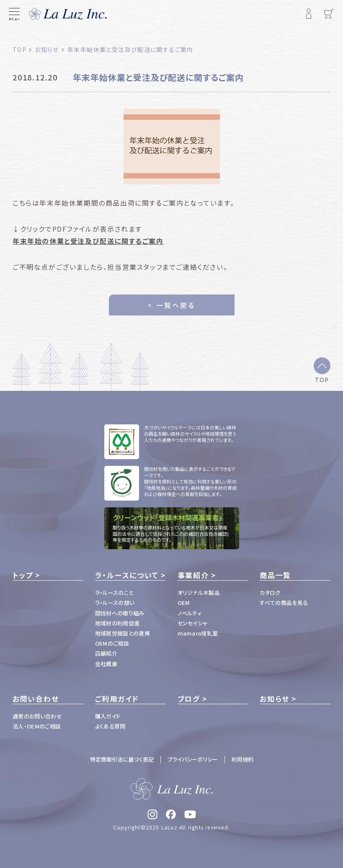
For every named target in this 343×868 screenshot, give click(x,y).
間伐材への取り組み (120, 613)
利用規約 (242, 759)
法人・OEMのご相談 (37, 726)
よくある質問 (110, 726)
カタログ (270, 593)
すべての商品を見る (284, 603)
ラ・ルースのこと (114, 593)
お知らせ (275, 699)
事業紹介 (193, 575)
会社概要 (106, 664)
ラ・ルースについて (127, 575)
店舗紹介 (106, 653)
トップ (23, 575)
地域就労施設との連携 (122, 633)
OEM (184, 603)
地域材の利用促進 (117, 623)
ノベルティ (190, 613)
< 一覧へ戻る (171, 305)
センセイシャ (193, 623)
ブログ (189, 699)
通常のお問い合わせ (37, 716)
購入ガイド (108, 716)
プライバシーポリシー (193, 759)
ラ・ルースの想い (115, 603)
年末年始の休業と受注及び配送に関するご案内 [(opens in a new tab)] (88, 241)
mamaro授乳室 (198, 633)
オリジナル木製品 (199, 593)
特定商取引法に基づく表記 (122, 759)
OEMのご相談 (112, 643)
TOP (322, 380)
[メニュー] (14, 14)
